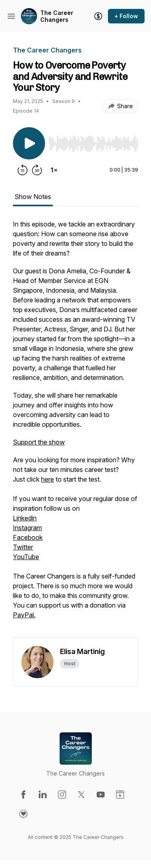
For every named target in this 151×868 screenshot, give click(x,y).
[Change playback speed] (54, 170)
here (48, 479)
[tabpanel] (75, 428)
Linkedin (25, 518)
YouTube (26, 557)
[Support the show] (98, 16)
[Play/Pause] (29, 143)
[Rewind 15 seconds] (23, 170)
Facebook (28, 537)
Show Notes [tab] (33, 197)
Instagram (27, 528)
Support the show (39, 442)
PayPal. (24, 615)
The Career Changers (57, 16)
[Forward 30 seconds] (37, 170)
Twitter (23, 547)
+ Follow (126, 16)
